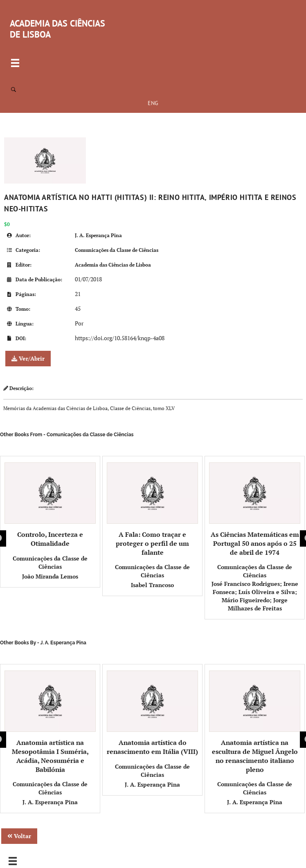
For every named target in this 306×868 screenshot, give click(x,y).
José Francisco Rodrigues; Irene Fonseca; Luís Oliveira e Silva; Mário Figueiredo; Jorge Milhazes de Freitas (255, 596)
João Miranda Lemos (50, 576)
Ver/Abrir (28, 358)
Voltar (19, 836)
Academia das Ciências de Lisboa (113, 265)
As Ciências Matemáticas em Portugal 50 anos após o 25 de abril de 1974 (255, 510)
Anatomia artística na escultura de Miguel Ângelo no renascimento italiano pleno (255, 722)
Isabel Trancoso (152, 585)
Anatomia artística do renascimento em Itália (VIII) (152, 713)
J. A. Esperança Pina (98, 235)
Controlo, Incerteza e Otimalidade (50, 505)
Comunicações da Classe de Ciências (117, 250)
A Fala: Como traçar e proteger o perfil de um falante (152, 510)
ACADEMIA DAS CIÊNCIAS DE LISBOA (57, 29)
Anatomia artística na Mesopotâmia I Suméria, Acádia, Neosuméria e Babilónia (50, 722)
